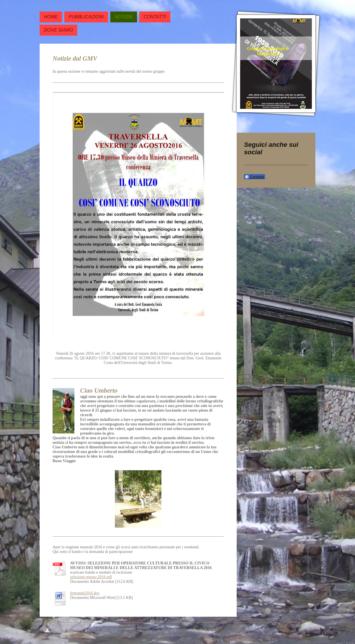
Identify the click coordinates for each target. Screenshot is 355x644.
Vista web (303, 635)
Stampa (54, 631)
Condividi (254, 177)
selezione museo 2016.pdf (91, 577)
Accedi (305, 630)
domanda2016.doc (85, 593)
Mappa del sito (75, 631)
